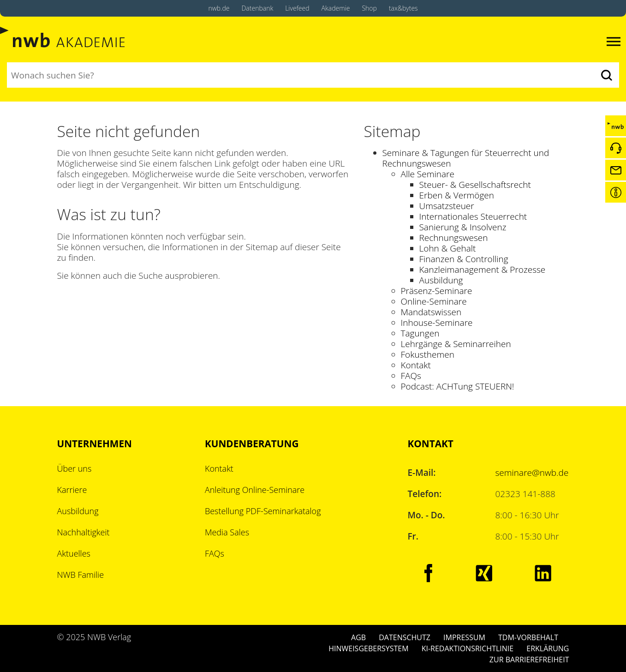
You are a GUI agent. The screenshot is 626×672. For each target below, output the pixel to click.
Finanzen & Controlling (464, 259)
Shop (369, 8)
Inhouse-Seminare (437, 323)
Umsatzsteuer (447, 206)
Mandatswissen (431, 312)
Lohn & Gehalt (448, 248)
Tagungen (420, 333)
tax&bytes (403, 8)
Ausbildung (441, 280)
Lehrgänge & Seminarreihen (456, 344)
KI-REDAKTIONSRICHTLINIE (468, 648)
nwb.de (219, 8)
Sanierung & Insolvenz (463, 227)
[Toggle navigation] (614, 42)
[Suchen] (606, 75)
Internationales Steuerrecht (473, 216)
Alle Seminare (428, 174)
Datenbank (257, 8)
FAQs (411, 376)
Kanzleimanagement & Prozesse (483, 270)
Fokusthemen (428, 354)
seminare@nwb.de (532, 473)
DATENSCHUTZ (405, 637)
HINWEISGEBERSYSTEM (368, 648)
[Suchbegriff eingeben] (300, 75)
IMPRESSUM (464, 637)
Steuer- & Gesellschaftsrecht (475, 185)
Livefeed (297, 8)
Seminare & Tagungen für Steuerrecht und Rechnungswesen (466, 158)
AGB (358, 637)
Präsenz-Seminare (437, 291)
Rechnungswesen (454, 238)
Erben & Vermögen (457, 195)
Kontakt (416, 365)
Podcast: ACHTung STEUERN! (458, 386)
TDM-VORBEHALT (528, 637)
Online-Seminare (434, 301)
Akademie (336, 8)
